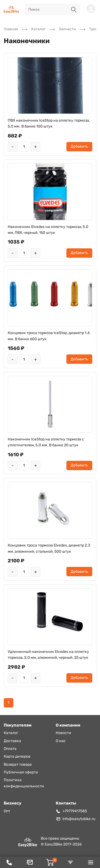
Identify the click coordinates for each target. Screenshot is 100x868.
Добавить (79, 146)
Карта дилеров (17, 756)
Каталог (38, 29)
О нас (61, 741)
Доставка (12, 741)
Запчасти (67, 29)
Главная (11, 29)
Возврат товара (18, 764)
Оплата (10, 749)
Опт (7, 811)
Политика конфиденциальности (24, 783)
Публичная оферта (21, 772)
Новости (63, 733)
